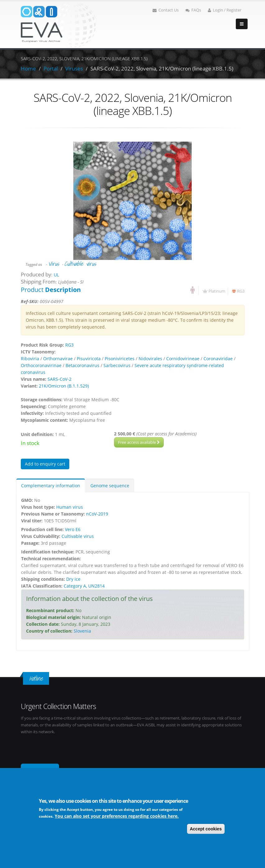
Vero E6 (73, 529)
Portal (51, 68)
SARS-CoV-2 (59, 379)
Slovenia (82, 631)
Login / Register (225, 10)
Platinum (217, 291)
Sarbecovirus (117, 365)
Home (28, 68)
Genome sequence (110, 486)
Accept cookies (206, 829)
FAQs (193, 10)
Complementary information (51, 486)
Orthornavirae (58, 359)
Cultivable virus (80, 264)
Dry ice (73, 579)
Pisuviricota (89, 359)
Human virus (70, 507)
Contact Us (166, 10)
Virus (54, 264)
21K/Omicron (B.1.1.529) (64, 386)
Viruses (74, 68)
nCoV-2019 (97, 514)
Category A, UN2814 (84, 586)
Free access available (139, 442)
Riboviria (30, 359)
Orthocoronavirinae (41, 365)
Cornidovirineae (183, 359)
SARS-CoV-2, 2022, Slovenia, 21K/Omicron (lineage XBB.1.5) (162, 68)
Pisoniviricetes (120, 359)
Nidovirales (150, 359)
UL (56, 275)
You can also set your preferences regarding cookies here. (117, 817)
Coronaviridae (218, 359)
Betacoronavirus (82, 365)
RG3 (241, 291)
